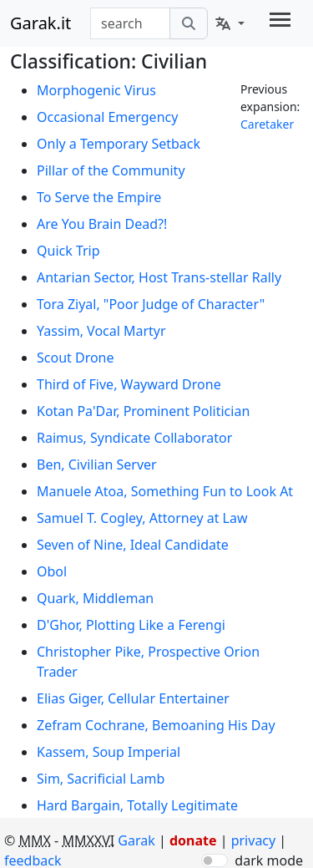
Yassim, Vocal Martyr (101, 331)
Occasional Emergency (107, 117)
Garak (136, 840)
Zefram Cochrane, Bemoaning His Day (156, 725)
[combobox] (130, 23)
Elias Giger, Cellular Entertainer (133, 698)
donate (193, 840)
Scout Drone (76, 358)
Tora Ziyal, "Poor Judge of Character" (151, 304)
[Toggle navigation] (280, 20)
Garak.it (40, 23)
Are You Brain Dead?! (102, 224)
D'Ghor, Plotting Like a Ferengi (131, 625)
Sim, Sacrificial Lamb (101, 779)
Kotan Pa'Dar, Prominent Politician (143, 411)
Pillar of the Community (111, 170)
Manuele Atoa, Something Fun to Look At (165, 491)
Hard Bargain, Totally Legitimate (137, 805)
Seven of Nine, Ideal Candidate (133, 545)
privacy (255, 840)
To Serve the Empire (99, 197)
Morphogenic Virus (96, 90)
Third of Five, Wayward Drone (129, 384)
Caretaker (267, 124)
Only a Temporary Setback (119, 144)
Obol (52, 571)
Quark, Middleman (95, 598)
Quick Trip (68, 251)
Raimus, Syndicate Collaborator (134, 438)
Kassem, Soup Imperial (109, 752)
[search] (189, 23)
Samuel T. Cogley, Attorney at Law (142, 518)
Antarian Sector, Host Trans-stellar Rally (159, 277)
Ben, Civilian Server (97, 464)
